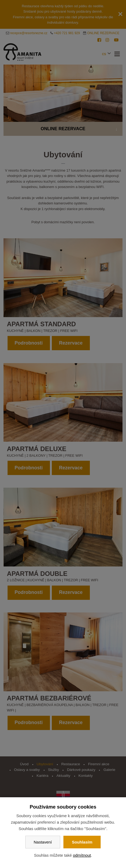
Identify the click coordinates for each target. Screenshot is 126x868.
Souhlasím (82, 842)
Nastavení (43, 842)
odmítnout (82, 855)
